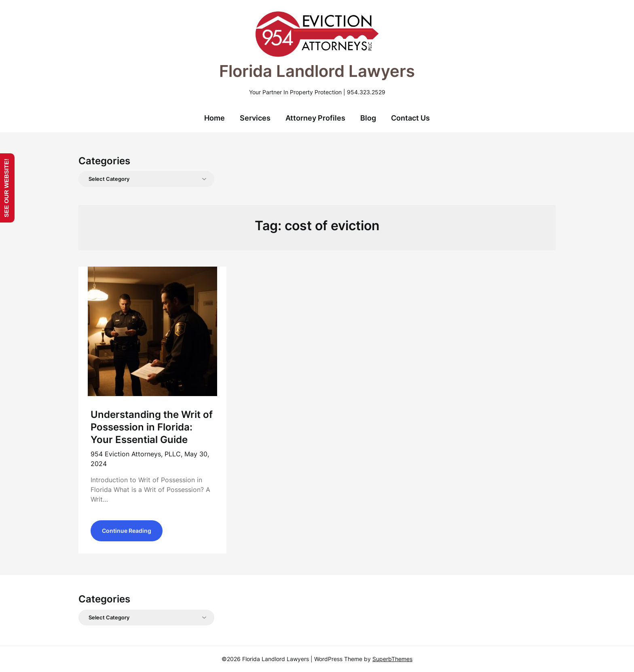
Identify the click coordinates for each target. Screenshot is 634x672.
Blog (368, 118)
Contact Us (410, 118)
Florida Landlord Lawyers (317, 71)
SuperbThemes (392, 659)
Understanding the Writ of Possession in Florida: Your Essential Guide (152, 427)
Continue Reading (127, 531)
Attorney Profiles (315, 118)
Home (215, 118)
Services (255, 118)
